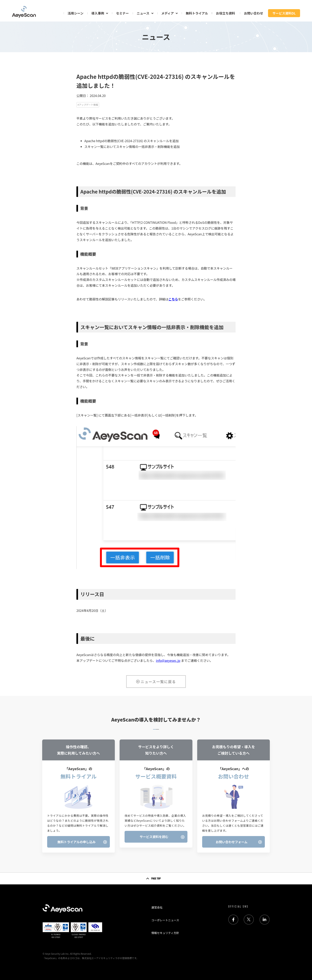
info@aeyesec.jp (168, 660)
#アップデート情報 (88, 105)
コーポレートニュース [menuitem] (165, 920)
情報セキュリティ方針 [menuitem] (165, 933)
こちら (173, 299)
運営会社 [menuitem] (157, 907)
